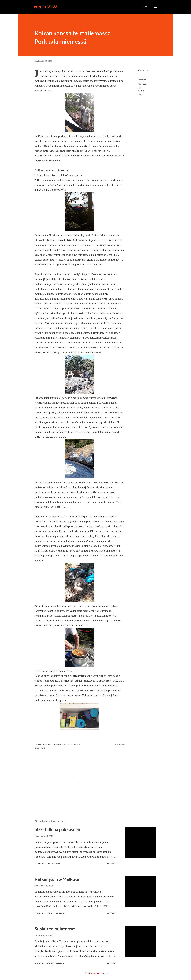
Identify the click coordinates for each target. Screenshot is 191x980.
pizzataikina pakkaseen (57, 829)
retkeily (141, 91)
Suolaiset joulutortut (55, 929)
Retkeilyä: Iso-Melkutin (57, 879)
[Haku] (146, 7)
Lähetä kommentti (55, 913)
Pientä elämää (46, 7)
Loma (140, 87)
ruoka (140, 94)
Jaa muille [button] (143, 70)
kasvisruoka (143, 84)
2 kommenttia (53, 864)
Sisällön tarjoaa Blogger (96, 973)
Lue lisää (111, 864)
